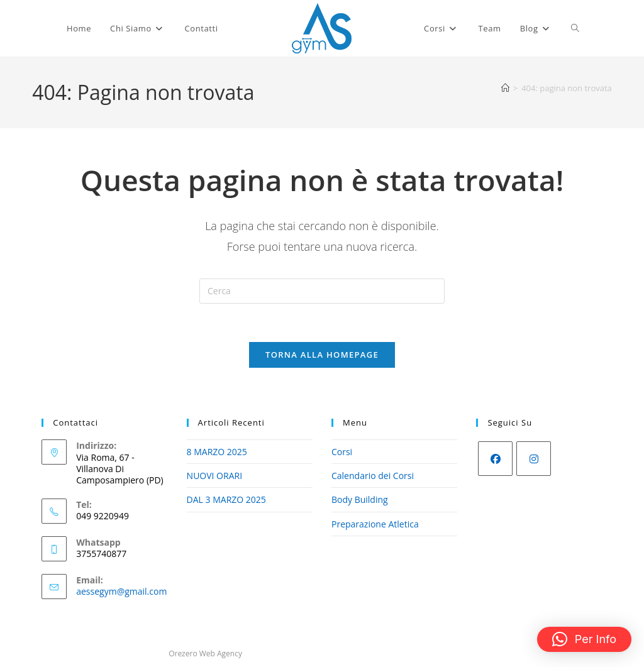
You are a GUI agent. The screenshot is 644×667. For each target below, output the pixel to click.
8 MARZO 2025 (217, 452)
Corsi (342, 452)
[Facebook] (495, 459)
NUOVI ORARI (214, 476)
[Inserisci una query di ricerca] (322, 291)
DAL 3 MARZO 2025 (226, 499)
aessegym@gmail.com (121, 591)
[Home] (505, 88)
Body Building (360, 499)
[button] (584, 639)
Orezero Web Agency (205, 653)
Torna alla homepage (322, 355)
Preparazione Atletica (375, 524)
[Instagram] (534, 459)
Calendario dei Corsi (373, 476)
